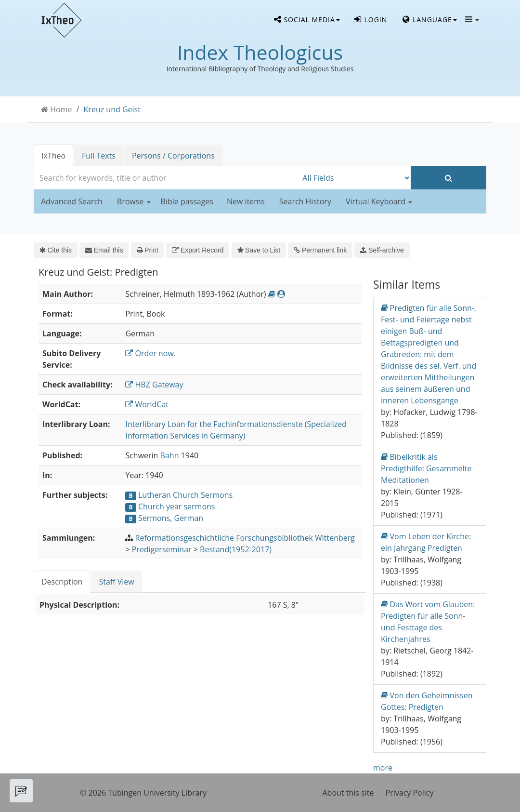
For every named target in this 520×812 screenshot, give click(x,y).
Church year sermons (176, 506)
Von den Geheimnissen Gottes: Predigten (427, 701)
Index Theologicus (260, 52)
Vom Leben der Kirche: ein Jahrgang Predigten (426, 542)
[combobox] (166, 178)
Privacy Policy (410, 793)
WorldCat (147, 404)
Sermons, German (171, 518)
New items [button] (246, 201)
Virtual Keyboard (379, 201)
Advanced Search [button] (72, 201)
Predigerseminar (162, 549)
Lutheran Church (169, 495)
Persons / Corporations (173, 156)
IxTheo (53, 156)
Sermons (217, 495)
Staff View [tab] (116, 582)
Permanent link (320, 250)
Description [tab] (62, 582)
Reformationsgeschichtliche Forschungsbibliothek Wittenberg (245, 538)
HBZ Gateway (154, 385)
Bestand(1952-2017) (236, 549)
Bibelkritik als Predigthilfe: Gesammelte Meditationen (426, 468)
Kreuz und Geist (112, 109)
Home (61, 109)
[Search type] (354, 178)
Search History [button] (305, 201)
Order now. (150, 353)
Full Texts (99, 156)
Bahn (170, 455)
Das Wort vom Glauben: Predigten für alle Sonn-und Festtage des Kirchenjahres (428, 621)
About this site (348, 793)
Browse (134, 201)
